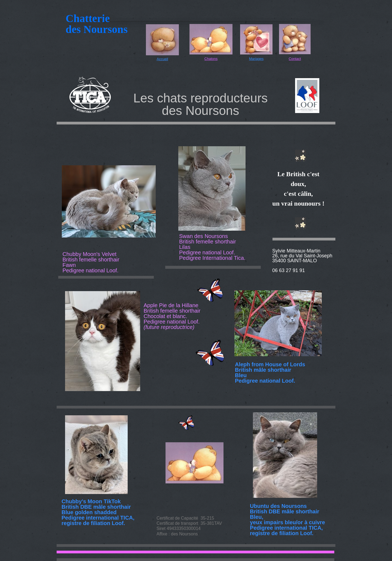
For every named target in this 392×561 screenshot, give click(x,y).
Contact (295, 59)
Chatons (211, 59)
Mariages (256, 59)
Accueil (163, 59)
